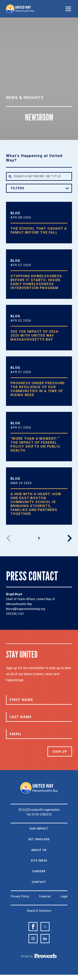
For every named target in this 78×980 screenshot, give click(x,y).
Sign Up (60, 752)
